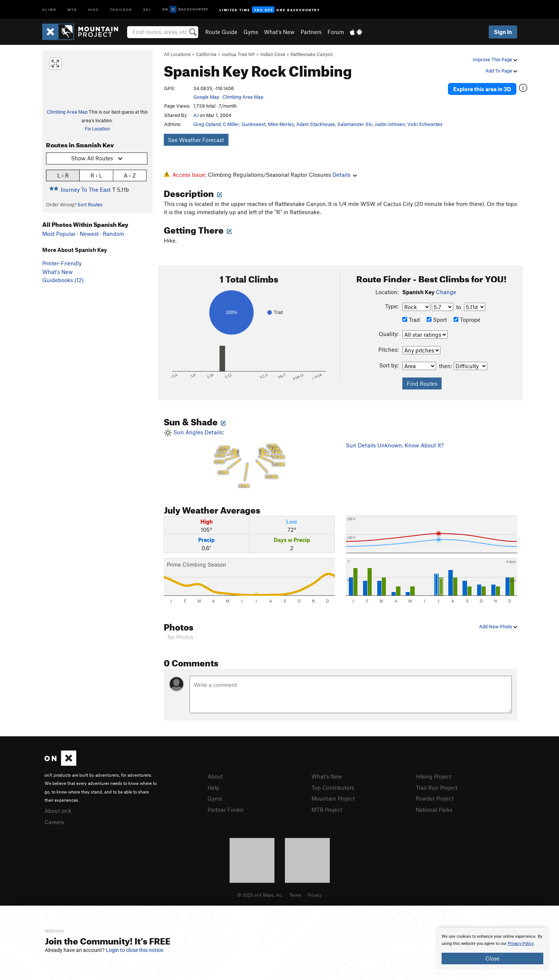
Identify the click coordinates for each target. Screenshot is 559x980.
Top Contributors (333, 788)
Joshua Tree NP (238, 54)
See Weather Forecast (196, 140)
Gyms (251, 32)
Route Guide (221, 32)
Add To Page (501, 71)
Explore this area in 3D (483, 89)
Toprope (467, 320)
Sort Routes (90, 204)
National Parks (434, 810)
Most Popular (59, 234)
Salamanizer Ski (355, 124)
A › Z (130, 175)
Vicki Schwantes (425, 124)
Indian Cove (273, 54)
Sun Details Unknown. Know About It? (395, 445)
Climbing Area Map (67, 112)
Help (214, 788)
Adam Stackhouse (316, 124)
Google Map (206, 97)
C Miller (231, 124)
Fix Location (97, 129)
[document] (492, 949)
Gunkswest (254, 124)
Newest (89, 234)
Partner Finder (226, 810)
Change (446, 292)
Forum (336, 32)
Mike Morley (281, 124)
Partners (311, 32)
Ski (147, 9)
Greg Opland (207, 124)
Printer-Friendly (62, 263)
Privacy (315, 895)
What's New (279, 32)
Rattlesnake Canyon (312, 54)
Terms (295, 895)
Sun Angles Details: (249, 458)
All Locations (177, 54)
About (215, 776)
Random (113, 234)
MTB (72, 9)
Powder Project (435, 798)
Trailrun (121, 9)
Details (345, 175)
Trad (411, 320)
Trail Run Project (437, 788)
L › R (63, 175)
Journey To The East (85, 189)
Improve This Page (495, 59)
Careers (54, 822)
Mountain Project (333, 798)
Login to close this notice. (135, 950)
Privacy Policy (521, 944)
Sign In (503, 32)
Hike (93, 9)
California (206, 54)
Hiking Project (434, 776)
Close (492, 958)
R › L (96, 175)
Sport (437, 320)
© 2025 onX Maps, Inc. (260, 895)
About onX (58, 811)
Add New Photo (498, 626)
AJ (196, 115)
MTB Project (327, 810)
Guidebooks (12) (63, 280)
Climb (49, 9)
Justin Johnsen (390, 124)
